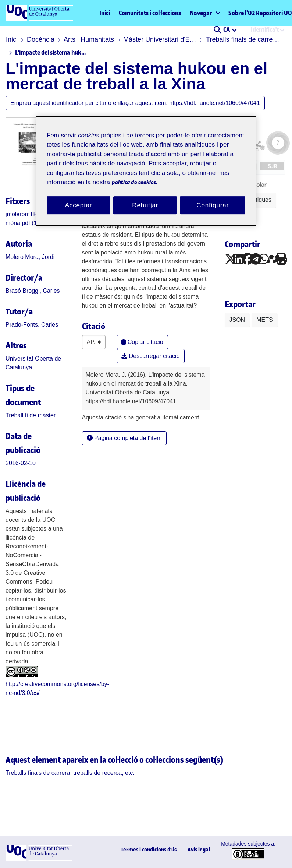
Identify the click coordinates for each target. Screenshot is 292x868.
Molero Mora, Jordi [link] (30, 257)
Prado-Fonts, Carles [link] (32, 325)
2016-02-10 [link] (21, 463)
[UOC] (39, 859)
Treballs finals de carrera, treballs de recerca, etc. (243, 39)
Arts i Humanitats (89, 39)
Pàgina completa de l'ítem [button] (124, 438)
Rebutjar (145, 205)
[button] (217, 30)
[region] (146, 171)
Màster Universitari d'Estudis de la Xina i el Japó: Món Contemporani (160, 39)
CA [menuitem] (227, 29)
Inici (105, 13)
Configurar (213, 205)
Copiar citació (142, 342)
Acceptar (79, 205)
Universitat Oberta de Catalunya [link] (33, 363)
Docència (41, 39)
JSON (237, 320)
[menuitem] (205, 13)
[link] (31, 415)
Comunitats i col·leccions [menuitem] (150, 13)
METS (264, 320)
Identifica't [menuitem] (265, 29)
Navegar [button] (201, 13)
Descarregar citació (150, 356)
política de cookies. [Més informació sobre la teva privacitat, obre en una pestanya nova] (135, 182)
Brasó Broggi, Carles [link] (33, 291)
